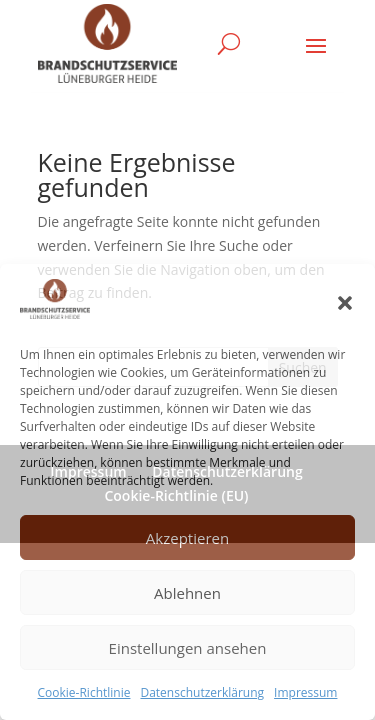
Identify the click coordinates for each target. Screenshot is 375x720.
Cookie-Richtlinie (84, 692)
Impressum (305, 692)
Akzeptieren (187, 538)
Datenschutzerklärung (202, 692)
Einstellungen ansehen (188, 648)
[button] (345, 303)
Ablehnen (187, 593)
